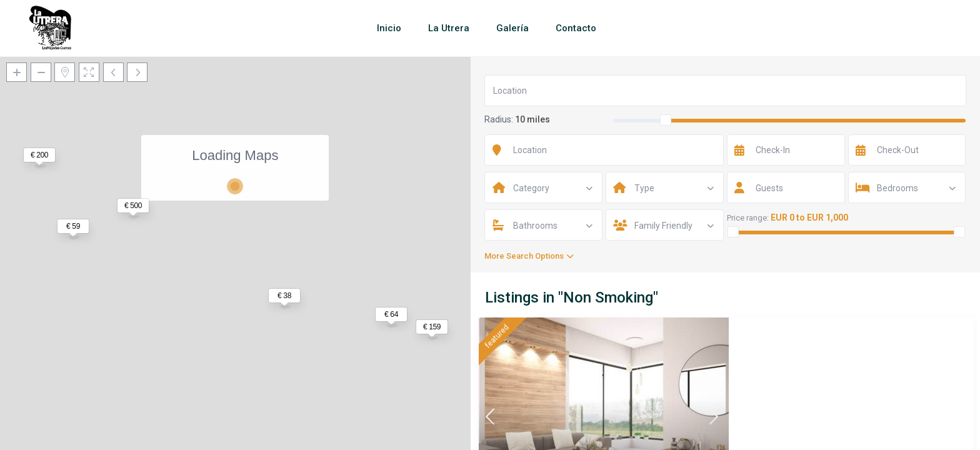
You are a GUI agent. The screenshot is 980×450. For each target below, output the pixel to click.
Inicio (389, 28)
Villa (680, 430)
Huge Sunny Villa (707, 343)
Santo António (698, 417)
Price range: (748, 218)
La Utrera (449, 28)
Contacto (576, 28)
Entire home (716, 430)
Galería (512, 28)
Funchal (742, 417)
